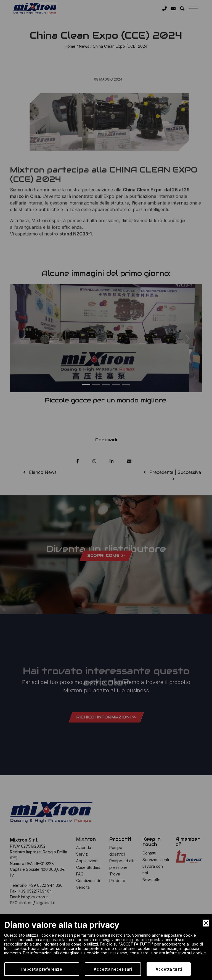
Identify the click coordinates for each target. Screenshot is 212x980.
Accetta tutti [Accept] (169, 969)
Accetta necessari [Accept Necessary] (113, 969)
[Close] (206, 923)
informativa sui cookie (186, 953)
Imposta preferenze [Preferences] (42, 969)
